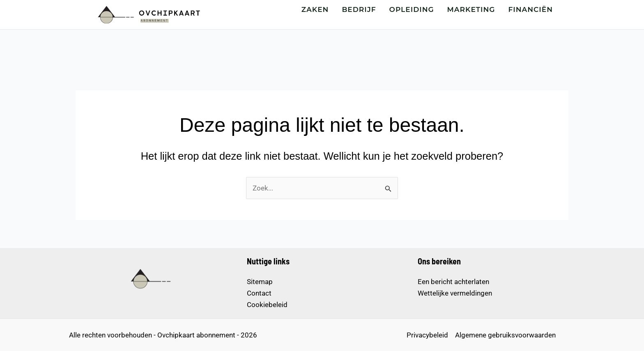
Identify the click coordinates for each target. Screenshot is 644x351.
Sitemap (260, 282)
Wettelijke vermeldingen (455, 293)
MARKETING (471, 9)
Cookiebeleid (267, 305)
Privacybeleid (427, 335)
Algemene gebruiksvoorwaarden (505, 335)
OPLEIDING (412, 9)
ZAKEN (315, 9)
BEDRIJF (359, 9)
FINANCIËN (531, 9)
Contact (259, 293)
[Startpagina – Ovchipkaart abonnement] (148, 14)
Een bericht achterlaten (453, 282)
